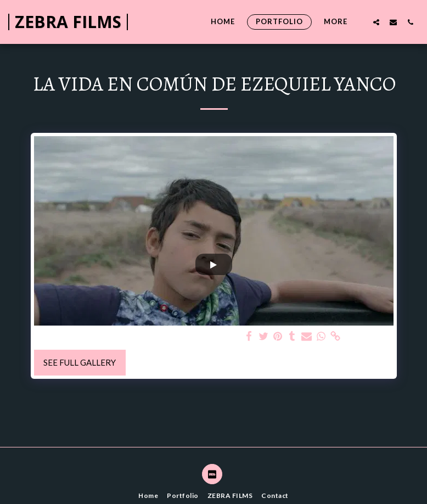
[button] (376, 22)
